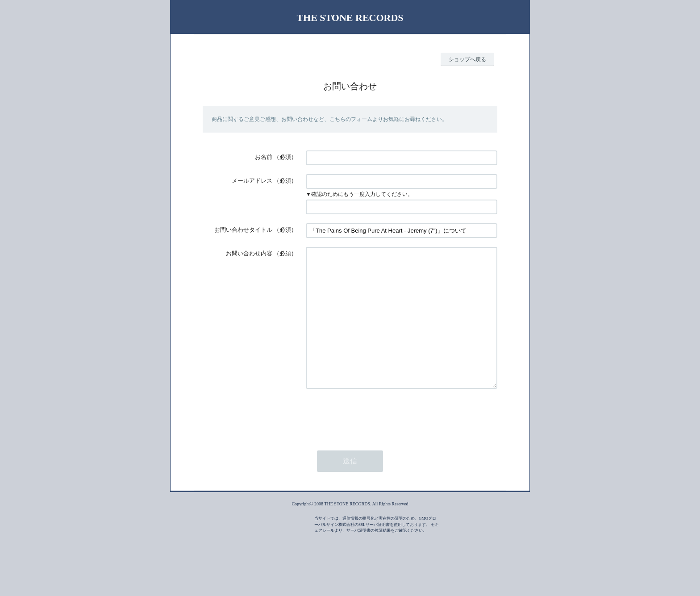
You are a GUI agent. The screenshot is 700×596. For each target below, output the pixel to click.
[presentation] (374, 442)
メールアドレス (252, 181)
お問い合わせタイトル (243, 230)
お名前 (264, 157)
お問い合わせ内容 (249, 253)
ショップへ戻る (467, 59)
